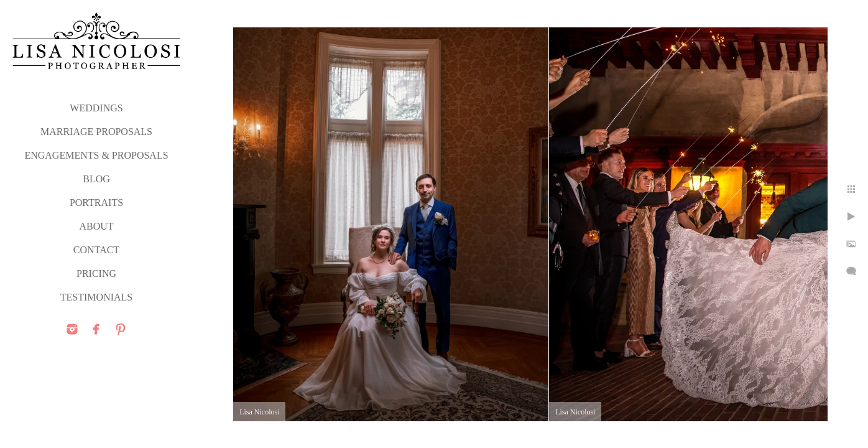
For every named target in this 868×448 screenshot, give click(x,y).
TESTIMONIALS (96, 297)
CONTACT (96, 250)
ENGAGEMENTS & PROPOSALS (96, 155)
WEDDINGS (96, 108)
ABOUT (96, 226)
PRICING (96, 273)
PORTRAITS (96, 203)
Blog (96, 179)
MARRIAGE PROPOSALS (96, 132)
